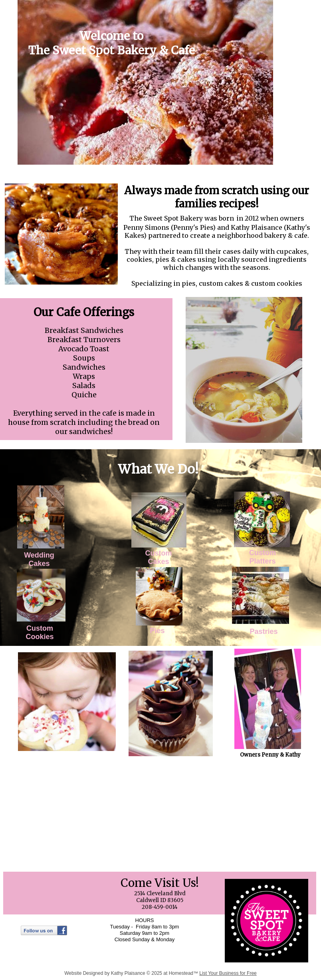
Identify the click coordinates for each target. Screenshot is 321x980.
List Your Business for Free (228, 973)
